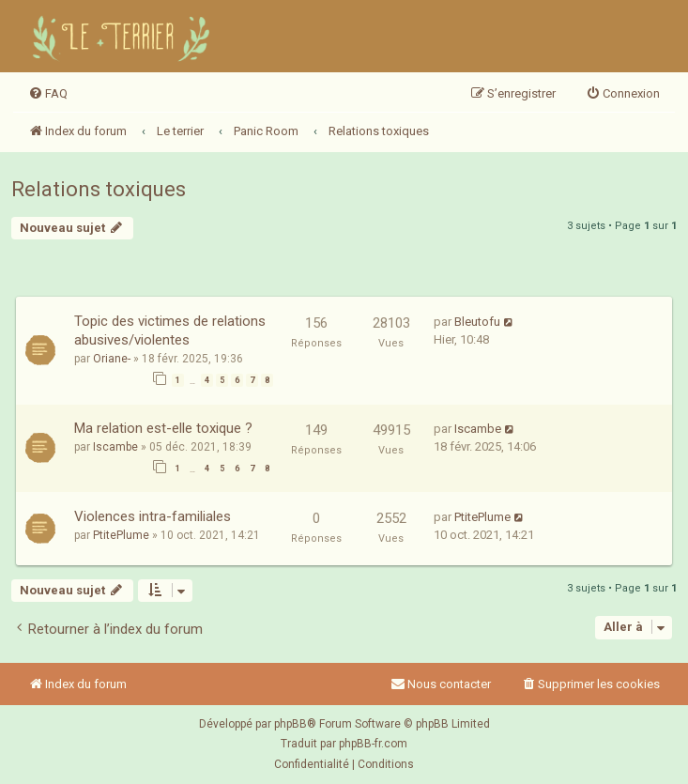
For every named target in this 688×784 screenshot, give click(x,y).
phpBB (290, 724)
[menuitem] (48, 94)
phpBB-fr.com (373, 744)
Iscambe (115, 447)
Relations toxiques (99, 189)
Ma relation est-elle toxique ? (163, 428)
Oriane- (112, 359)
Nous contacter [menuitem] (441, 684)
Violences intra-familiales (153, 516)
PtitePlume (121, 535)
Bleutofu (477, 322)
